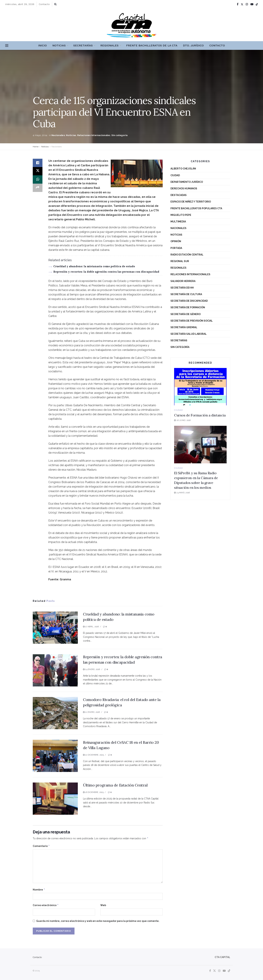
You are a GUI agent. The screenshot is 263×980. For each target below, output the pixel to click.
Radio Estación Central (187, 255)
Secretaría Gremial (184, 327)
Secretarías (83, 45)
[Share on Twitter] (38, 171)
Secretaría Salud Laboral (189, 334)
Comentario (41, 846)
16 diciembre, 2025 (93, 792)
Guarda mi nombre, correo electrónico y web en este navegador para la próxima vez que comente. (98, 921)
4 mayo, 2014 (40, 135)
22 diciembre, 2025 (93, 755)
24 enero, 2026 (92, 669)
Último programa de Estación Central (115, 785)
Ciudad (175, 175)
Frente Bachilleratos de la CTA (152, 45)
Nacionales (58, 135)
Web (103, 905)
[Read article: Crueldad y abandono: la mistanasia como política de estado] (55, 628)
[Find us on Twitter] (214, 971)
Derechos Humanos (184, 188)
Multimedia (178, 222)
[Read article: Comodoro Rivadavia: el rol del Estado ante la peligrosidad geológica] (55, 713)
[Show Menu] (7, 46)
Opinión (176, 241)
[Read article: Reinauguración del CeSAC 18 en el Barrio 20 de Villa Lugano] (55, 756)
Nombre (39, 890)
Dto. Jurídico (193, 45)
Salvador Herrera (183, 281)
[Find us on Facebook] (210, 971)
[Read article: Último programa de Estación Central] (55, 799)
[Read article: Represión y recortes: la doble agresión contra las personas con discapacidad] (55, 670)
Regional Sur (180, 261)
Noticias (59, 45)
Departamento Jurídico (187, 182)
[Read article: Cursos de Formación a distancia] (200, 387)
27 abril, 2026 (91, 627)
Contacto (44, 4)
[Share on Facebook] (38, 163)
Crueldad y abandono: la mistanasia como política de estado (94, 266)
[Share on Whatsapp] (38, 179)
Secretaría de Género (186, 314)
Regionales (109, 45)
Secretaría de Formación (188, 307)
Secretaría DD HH (182, 288)
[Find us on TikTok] (257, 4)
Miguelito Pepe (181, 215)
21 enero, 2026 (91, 712)
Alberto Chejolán (183, 169)
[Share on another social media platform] (38, 188)
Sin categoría (119, 135)
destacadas (179, 195)
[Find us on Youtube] (224, 971)
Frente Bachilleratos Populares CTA (196, 208)
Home (36, 147)
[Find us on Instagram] (219, 971)
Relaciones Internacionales (94, 135)
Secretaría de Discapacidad (189, 301)
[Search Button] (55, 4)
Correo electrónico (46, 905)
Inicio (42, 45)
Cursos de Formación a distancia (200, 415)
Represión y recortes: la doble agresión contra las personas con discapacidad (106, 272)
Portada (176, 248)
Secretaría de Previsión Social (192, 321)
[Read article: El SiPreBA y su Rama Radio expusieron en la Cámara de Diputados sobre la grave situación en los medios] (200, 445)
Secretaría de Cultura (186, 294)
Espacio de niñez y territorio (191, 202)
